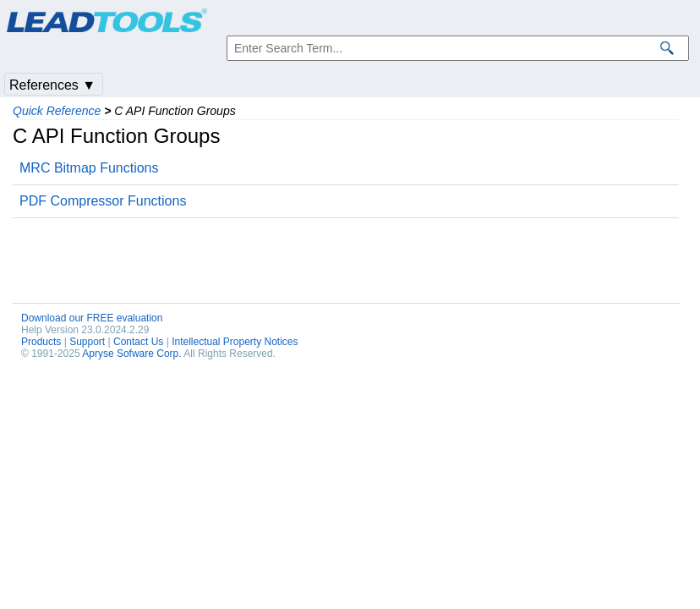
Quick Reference (57, 111)
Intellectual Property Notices (235, 342)
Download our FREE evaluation (92, 318)
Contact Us (138, 342)
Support (87, 342)
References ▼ (52, 85)
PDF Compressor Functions (103, 201)
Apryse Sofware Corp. (131, 354)
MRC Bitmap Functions (89, 168)
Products (41, 342)
